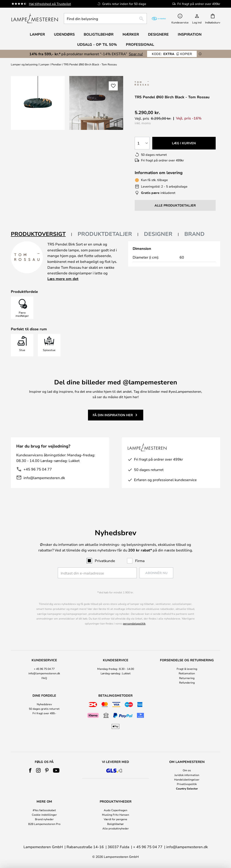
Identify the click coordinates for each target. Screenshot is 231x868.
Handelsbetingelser (187, 779)
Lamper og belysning (24, 64)
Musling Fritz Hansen (115, 815)
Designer (158, 234)
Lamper (44, 64)
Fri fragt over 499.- (44, 713)
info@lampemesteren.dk (44, 478)
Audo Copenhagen (115, 810)
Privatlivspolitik (187, 784)
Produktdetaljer (105, 234)
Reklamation (187, 673)
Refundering (187, 682)
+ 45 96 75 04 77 (44, 669)
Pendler (57, 64)
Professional (140, 44)
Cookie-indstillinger (44, 815)
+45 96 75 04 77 (38, 469)
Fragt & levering (187, 669)
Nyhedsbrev (44, 704)
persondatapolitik (134, 623)
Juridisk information (187, 775)
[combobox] (105, 18)
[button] (113, 86)
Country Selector (187, 788)
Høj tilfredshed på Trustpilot (50, 4)
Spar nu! (136, 54)
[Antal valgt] (142, 143)
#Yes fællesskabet (44, 810)
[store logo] (35, 18)
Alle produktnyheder (116, 828)
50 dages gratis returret (44, 709)
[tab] (42, 234)
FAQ (44, 678)
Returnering (187, 678)
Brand (194, 234)
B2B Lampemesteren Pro (44, 824)
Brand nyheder (44, 819)
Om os (187, 770)
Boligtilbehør (115, 824)
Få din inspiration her (113, 415)
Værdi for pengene (115, 819)
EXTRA (172, 54)
